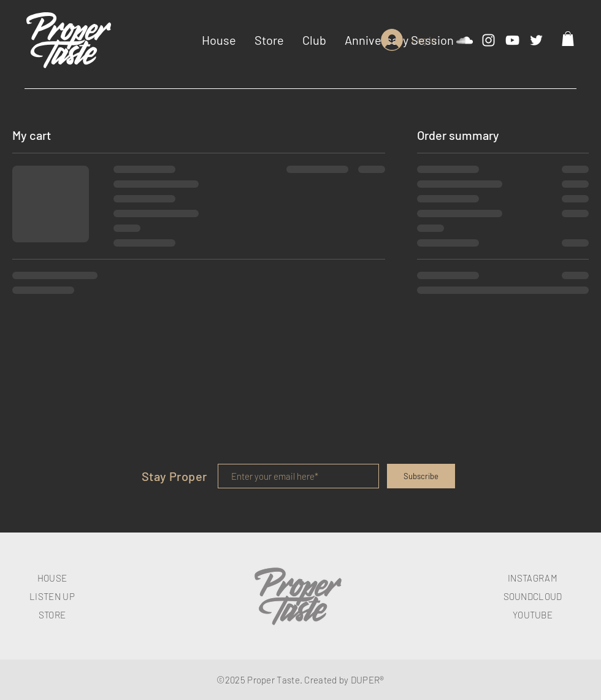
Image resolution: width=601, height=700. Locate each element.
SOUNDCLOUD (533, 596)
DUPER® (368, 680)
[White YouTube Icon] (512, 40)
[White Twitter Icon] (536, 40)
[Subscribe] (421, 476)
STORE (52, 615)
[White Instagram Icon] (488, 40)
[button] (568, 39)
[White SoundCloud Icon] (465, 40)
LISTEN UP (52, 596)
